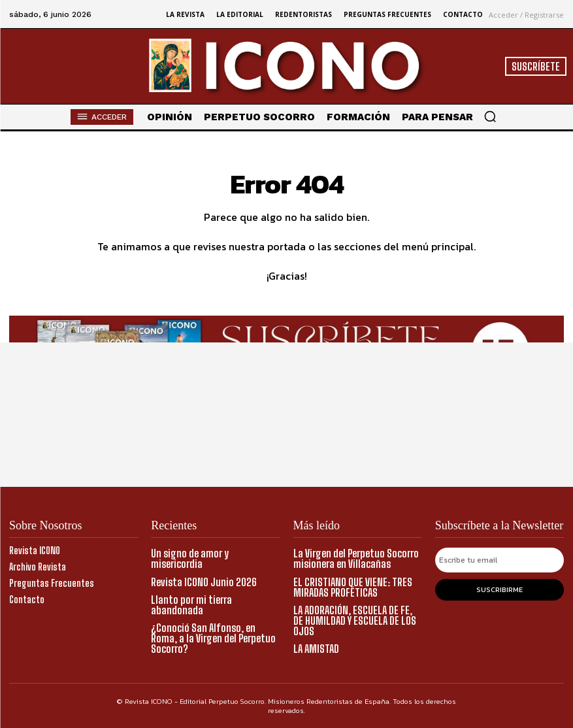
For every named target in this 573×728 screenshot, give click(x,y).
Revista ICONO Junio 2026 (204, 581)
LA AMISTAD (316, 648)
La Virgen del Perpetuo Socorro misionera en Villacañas (356, 558)
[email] (499, 560)
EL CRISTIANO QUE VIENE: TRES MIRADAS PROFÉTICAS (353, 587)
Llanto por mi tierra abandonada (191, 604)
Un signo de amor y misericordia (190, 558)
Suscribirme (499, 589)
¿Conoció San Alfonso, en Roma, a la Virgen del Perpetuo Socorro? (213, 637)
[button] (490, 116)
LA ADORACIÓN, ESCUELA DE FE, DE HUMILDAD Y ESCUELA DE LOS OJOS (355, 620)
